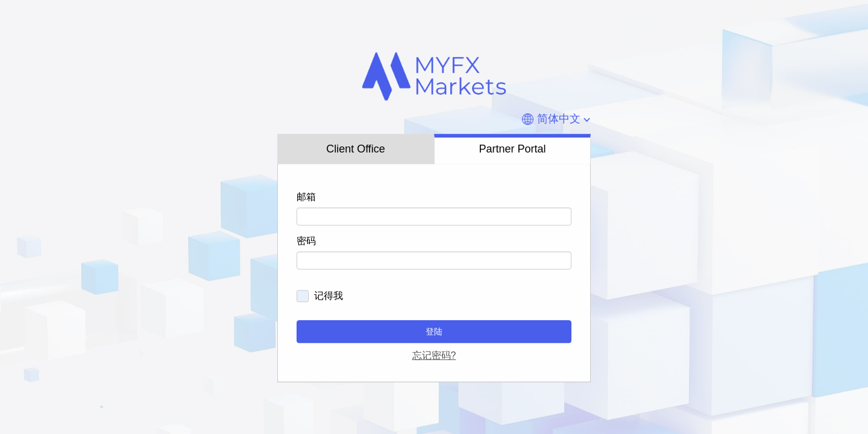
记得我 (329, 296)
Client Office (356, 149)
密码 (306, 241)
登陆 (434, 332)
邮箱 (306, 197)
